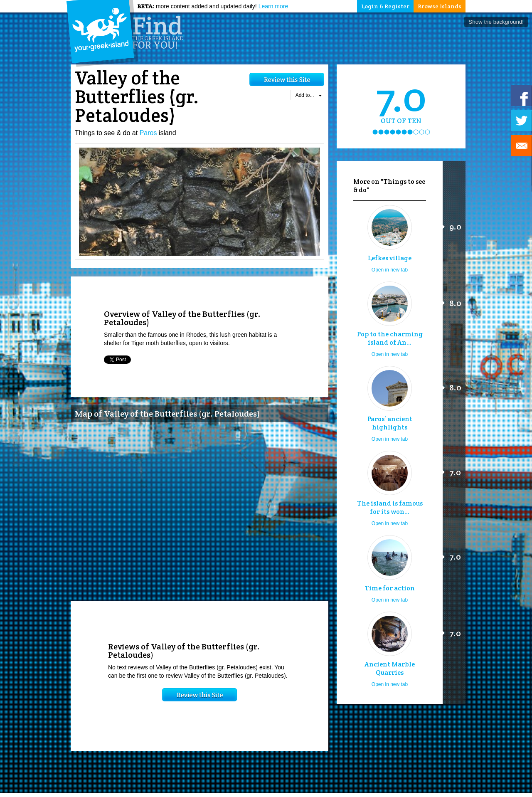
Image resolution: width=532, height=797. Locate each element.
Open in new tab (390, 270)
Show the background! (496, 22)
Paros (148, 133)
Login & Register (385, 6)
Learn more (273, 6)
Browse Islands (440, 6)
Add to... (309, 95)
